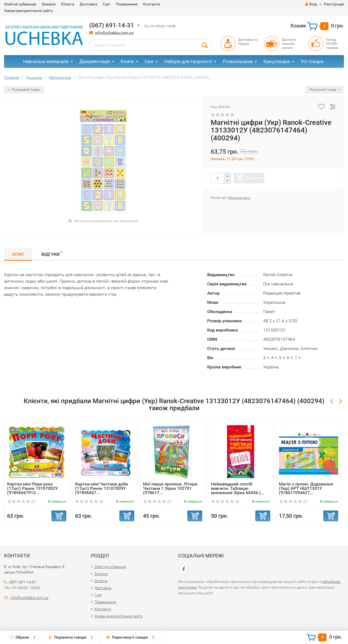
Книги (127, 61)
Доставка (88, 4)
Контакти (152, 4)
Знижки (49, 4)
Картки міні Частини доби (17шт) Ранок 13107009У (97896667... (102, 488)
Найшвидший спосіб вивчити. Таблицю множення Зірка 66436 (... (237, 488)
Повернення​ (127, 4)
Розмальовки (238, 61)
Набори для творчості (188, 61)
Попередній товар (24, 90)
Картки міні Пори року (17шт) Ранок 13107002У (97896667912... (32, 488)
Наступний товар (325, 90)
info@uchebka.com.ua (114, 33)
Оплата (68, 4)
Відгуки (52, 253)
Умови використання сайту (28, 11)
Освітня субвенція (20, 4)
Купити (254, 178)
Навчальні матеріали (46, 61)
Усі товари (312, 61)
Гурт (107, 4)
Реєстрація (334, 4)
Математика (239, 198)
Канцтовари (277, 61)
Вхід (311, 4)
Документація (95, 61)
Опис (18, 254)
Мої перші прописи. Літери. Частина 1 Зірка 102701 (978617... (171, 488)
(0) (21, 502)
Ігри (149, 61)
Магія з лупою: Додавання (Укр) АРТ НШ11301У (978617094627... (306, 488)
